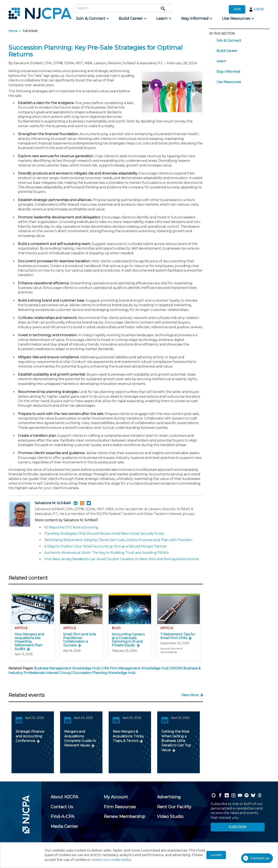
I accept (216, 855)
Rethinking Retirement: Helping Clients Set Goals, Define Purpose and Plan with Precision (118, 540)
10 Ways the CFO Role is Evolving (71, 527)
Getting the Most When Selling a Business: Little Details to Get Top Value (176, 741)
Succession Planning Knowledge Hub (104, 673)
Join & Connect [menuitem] (229, 40)
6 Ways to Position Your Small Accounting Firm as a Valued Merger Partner (106, 546)
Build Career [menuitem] (227, 51)
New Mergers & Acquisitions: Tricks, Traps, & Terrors (128, 736)
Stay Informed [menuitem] (228, 72)
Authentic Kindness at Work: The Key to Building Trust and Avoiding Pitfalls (106, 553)
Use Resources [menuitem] (229, 82)
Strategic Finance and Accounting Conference (30, 736)
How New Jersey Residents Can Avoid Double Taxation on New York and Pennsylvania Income (122, 559)
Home (13, 31)
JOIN (237, 9)
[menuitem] (92, 19)
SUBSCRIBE (238, 827)
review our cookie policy (111, 860)
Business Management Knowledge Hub (67, 668)
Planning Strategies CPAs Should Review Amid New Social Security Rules (104, 534)
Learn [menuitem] (221, 61)
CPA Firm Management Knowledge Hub (136, 668)
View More (190, 695)
